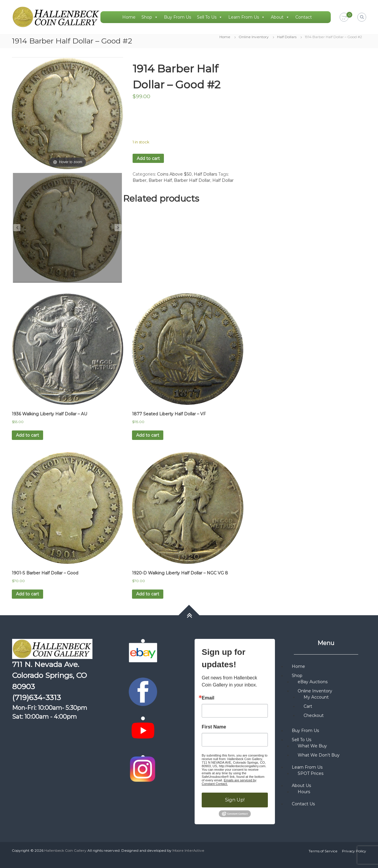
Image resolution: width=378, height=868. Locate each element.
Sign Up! (235, 800)
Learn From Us (247, 17)
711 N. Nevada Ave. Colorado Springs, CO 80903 (49, 675)
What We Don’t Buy (319, 755)
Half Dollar (223, 180)
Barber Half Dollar (192, 180)
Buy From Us (177, 17)
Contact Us (303, 804)
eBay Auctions (313, 682)
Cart (308, 706)
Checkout (314, 715)
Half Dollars (287, 37)
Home (129, 17)
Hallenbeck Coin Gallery (65, 850)
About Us (301, 786)
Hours (304, 792)
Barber (140, 180)
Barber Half (160, 180)
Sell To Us (210, 17)
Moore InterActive (188, 850)
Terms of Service (323, 851)
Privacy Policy (354, 851)
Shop (150, 17)
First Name (214, 727)
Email (208, 698)
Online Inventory (254, 37)
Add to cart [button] (27, 435)
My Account (316, 697)
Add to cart (148, 158)
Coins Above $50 (174, 174)
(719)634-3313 (36, 697)
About (280, 17)
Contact (304, 17)
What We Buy (312, 746)
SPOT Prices (311, 773)
